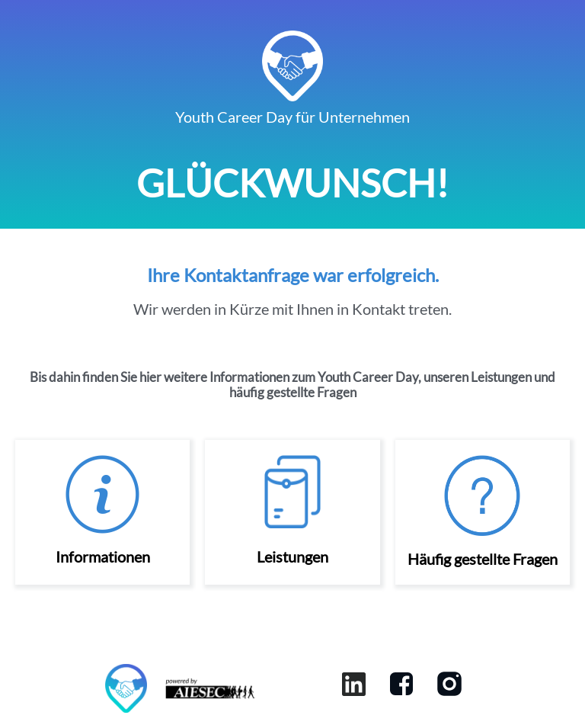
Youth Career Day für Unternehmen (292, 117)
